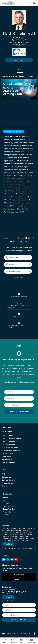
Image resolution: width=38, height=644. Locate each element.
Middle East (8, 512)
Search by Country (9, 441)
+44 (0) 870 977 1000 (14, 592)
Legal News (6, 456)
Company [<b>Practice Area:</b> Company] (19, 42)
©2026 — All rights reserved (18, 634)
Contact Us (6, 477)
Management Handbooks (12, 450)
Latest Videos (7, 453)
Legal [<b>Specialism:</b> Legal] (19, 40)
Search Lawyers (8, 435)
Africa (5, 498)
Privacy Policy (7, 483)
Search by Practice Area (11, 438)
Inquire (19, 60)
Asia (5, 500)
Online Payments (9, 462)
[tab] (14, 131)
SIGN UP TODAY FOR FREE (19, 411)
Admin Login (7, 431)
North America (9, 506)
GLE (4, 634)
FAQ (4, 474)
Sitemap (5, 486)
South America (9, 509)
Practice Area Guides (10, 447)
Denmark (19, 45)
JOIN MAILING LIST (19, 620)
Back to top (34, 634)
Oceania (6, 515)
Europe (6, 503)
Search (18, 278)
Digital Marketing (9, 444)
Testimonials (7, 459)
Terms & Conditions (10, 480)
